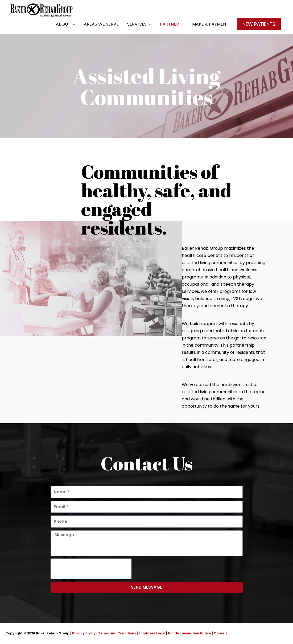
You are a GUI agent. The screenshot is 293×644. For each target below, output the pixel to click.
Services (137, 24)
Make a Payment (210, 24)
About (63, 24)
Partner (169, 24)
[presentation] (91, 569)
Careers (221, 633)
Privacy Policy (84, 633)
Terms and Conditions (117, 633)
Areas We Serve (101, 24)
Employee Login (152, 633)
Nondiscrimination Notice (189, 633)
